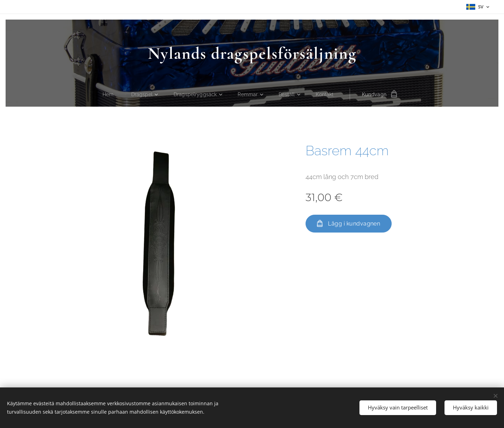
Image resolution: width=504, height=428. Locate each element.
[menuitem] (108, 94)
